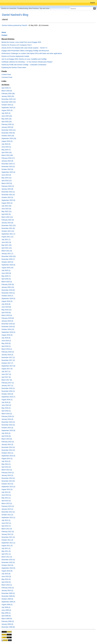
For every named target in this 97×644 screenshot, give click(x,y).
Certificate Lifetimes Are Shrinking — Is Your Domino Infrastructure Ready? (27, 62)
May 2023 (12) (6, 178)
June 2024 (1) (6, 147)
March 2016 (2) (7, 414)
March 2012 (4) (7, 529)
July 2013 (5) (6, 492)
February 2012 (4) (8, 532)
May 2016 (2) (6, 408)
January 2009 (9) (7, 624)
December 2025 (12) (9, 99)
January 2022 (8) (7, 223)
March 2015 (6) (7, 439)
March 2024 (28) (7, 155)
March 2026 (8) (7, 91)
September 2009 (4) (8, 602)
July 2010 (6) (6, 574)
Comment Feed (7, 77)
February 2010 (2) (8, 588)
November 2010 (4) (8, 562)
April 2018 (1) (6, 346)
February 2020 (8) (8, 284)
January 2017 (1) (7, 386)
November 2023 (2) (8, 167)
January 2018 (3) (7, 355)
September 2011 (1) (8, 543)
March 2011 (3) (7, 557)
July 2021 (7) (6, 240)
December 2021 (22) (9, 226)
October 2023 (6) (7, 169)
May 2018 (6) (6, 343)
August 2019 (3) (7, 301)
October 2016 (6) (7, 394)
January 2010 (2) (7, 591)
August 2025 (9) (7, 110)
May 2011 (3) (6, 551)
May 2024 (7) (6, 150)
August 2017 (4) (7, 369)
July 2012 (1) (6, 520)
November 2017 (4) (8, 360)
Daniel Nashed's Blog (15, 15)
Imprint (92, 3)
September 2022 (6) (8, 200)
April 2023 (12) (7, 181)
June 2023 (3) (6, 175)
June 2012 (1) (6, 523)
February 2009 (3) (8, 621)
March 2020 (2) (7, 282)
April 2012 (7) (6, 526)
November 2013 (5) (8, 481)
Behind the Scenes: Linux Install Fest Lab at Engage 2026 (21, 42)
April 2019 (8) (6, 313)
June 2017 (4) (6, 374)
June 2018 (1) (6, 341)
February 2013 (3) (8, 506)
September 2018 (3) (8, 332)
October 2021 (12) (8, 231)
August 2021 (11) (7, 237)
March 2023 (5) (7, 183)
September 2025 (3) (8, 108)
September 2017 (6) (8, 366)
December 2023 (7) (8, 164)
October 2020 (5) (7, 262)
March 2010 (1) (7, 585)
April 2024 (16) (7, 153)
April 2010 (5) (6, 582)
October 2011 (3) (7, 540)
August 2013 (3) (7, 489)
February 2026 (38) (8, 94)
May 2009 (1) (6, 613)
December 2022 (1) (8, 192)
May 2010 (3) (6, 579)
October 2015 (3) (7, 428)
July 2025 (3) (6, 113)
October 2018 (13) (8, 329)
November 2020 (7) (8, 259)
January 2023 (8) (7, 189)
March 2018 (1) (7, 349)
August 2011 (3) (7, 546)
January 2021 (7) (7, 254)
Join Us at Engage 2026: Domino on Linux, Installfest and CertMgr (24, 59)
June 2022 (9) (6, 209)
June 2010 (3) (6, 576)
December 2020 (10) (9, 256)
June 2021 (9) (6, 242)
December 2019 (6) (8, 290)
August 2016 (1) (7, 400)
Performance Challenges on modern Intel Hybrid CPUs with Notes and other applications (32, 53)
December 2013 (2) (8, 478)
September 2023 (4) (8, 172)
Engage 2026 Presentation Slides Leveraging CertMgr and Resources (25, 51)
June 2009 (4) (6, 610)
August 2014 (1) (7, 459)
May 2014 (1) (6, 464)
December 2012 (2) (8, 512)
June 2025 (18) (7, 116)
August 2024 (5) (7, 141)
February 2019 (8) (8, 318)
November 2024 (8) (8, 133)
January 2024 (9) (7, 161)
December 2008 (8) (8, 627)
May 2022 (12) (6, 211)
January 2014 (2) (7, 475)
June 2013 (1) (6, 495)
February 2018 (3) (8, 352)
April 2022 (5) (6, 214)
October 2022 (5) (7, 197)
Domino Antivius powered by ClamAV (15, 25)
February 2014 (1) (8, 473)
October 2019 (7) (7, 296)
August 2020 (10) (7, 268)
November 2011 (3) (8, 537)
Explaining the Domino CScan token (14, 68)
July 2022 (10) (6, 206)
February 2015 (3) (8, 442)
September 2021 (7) (8, 234)
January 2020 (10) (8, 287)
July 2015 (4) (6, 433)
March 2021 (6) (7, 251)
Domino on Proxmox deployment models (15, 56)
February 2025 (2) (8, 124)
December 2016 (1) (8, 388)
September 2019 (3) (8, 299)
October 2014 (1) (7, 453)
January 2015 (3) (7, 445)
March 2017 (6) (7, 380)
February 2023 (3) (8, 186)
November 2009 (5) (8, 596)
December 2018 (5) (8, 324)
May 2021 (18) (6, 245)
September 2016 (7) (8, 397)
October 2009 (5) (7, 599)
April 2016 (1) (6, 411)
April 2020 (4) (6, 279)
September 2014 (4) (8, 456)
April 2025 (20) (7, 122)
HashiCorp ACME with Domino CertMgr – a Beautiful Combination (24, 65)
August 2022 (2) (7, 203)
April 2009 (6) (6, 616)
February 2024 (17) (8, 158)
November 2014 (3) (8, 450)
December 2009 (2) (8, 593)
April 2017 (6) (6, 377)
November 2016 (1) (8, 391)
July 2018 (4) (6, 338)
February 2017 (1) (8, 383)
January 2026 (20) (8, 96)
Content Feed (6, 75)
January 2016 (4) (7, 419)
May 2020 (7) (6, 276)
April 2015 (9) (6, 436)
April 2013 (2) (6, 501)
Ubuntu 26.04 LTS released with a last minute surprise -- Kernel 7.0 (24, 48)
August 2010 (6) (7, 571)
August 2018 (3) (7, 335)
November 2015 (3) (8, 425)
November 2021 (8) (8, 228)
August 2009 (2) (7, 605)
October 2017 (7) (7, 363)
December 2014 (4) (8, 447)
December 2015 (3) (8, 422)
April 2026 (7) (6, 88)
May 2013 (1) (6, 498)
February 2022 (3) (8, 220)
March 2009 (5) (7, 619)
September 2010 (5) (8, 568)
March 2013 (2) (7, 503)
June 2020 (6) (6, 273)
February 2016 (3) (8, 416)
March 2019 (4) (7, 315)
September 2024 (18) (9, 138)
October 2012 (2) (7, 515)
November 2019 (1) (8, 293)
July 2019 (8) (6, 304)
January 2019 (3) (7, 321)
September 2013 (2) (8, 487)
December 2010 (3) (8, 560)
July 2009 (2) (6, 607)
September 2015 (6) (8, 430)
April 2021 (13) (7, 248)
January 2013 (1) (7, 509)
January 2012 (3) (7, 534)
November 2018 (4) (8, 327)
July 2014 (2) (6, 461)
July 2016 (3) (6, 402)
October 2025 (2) (7, 105)
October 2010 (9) (7, 565)
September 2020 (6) (8, 265)
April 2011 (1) (6, 554)
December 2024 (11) (9, 130)
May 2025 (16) (6, 119)
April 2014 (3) (6, 467)
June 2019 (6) (6, 307)
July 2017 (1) (6, 372)
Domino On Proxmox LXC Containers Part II (17, 45)
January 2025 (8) (7, 127)
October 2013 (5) (7, 484)
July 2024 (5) (6, 144)
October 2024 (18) (8, 136)
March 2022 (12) (7, 217)
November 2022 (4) (8, 195)
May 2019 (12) (6, 310)
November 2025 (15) (9, 102)
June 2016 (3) (6, 405)
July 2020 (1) (6, 270)
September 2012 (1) (8, 518)
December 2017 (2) (8, 357)
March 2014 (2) (7, 470)
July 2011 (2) (6, 548)
